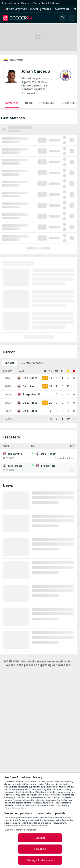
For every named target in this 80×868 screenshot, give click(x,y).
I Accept (40, 838)
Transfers (47, 103)
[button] (62, 18)
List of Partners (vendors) (21, 830)
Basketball (62, 9)
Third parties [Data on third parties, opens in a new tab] (19, 808)
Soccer (34, 9)
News (29, 103)
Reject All (40, 849)
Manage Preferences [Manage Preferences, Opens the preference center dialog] (40, 860)
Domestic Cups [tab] (32, 363)
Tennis (47, 9)
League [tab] (9, 363)
